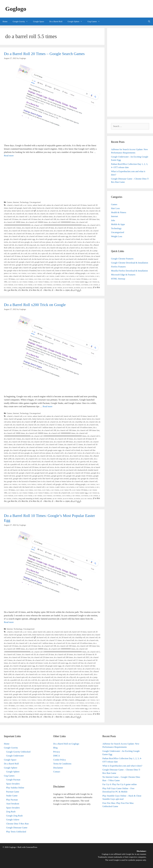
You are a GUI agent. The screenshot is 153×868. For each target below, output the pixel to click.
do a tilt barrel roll (56, 253)
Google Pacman (13, 780)
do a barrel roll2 (87, 248)
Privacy (57, 752)
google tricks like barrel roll (43, 268)
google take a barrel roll (22, 268)
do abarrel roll (69, 253)
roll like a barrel (68, 273)
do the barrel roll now (40, 259)
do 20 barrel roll (65, 211)
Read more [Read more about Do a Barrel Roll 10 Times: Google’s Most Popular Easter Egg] (9, 622)
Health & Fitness (119, 212)
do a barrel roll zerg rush (56, 248)
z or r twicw (18, 285)
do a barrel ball (69, 214)
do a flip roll (71, 251)
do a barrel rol (80, 214)
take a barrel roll (15, 276)
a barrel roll (18, 205)
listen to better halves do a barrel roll (69, 271)
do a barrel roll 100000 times (37, 222)
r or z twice (31, 273)
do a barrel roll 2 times (13, 228)
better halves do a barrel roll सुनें (24, 211)
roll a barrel (47, 273)
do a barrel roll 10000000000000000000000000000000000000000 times (59, 225)
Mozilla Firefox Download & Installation (129, 271)
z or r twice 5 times (41, 282)
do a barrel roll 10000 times (14, 222)
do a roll (24, 253)
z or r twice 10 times (80, 279)
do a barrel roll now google (19, 242)
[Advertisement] (52, 179)
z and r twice (60, 276)
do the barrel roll (25, 259)
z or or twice (90, 276)
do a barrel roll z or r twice (36, 248)
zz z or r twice (87, 288)
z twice (15, 288)
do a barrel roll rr (89, 242)
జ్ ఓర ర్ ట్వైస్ (76, 290)
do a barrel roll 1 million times (41, 217)
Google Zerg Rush (14, 816)
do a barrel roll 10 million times (80, 217)
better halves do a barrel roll (43, 208)
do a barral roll (31, 214)
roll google (57, 273)
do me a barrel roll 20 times (80, 256)
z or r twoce (47, 285)
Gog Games (95, 21)
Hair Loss (115, 208)
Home (5, 21)
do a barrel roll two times (79, 245)
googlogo (73, 268)
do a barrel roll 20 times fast (20, 231)
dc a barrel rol (53, 211)
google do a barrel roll (57, 262)
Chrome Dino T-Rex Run (17, 824)
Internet (16, 202)
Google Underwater (15, 756)
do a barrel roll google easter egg (23, 239)
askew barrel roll (39, 205)
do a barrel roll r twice (73, 242)
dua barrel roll (13, 262)
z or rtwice (57, 285)
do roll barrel (12, 259)
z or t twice (76, 285)
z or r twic (46, 279)
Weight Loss (117, 236)
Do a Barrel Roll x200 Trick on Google (35, 305)
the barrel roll (28, 276)
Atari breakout (13, 804)
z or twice (85, 285)
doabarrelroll (82, 259)
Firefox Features (118, 267)
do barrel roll (93, 253)
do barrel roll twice (47, 256)
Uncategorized (35, 202)
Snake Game (12, 796)
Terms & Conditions (62, 764)
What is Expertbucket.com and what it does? (122, 766)
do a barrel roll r (58, 242)
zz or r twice (57, 288)
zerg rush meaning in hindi (29, 288)
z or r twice (55, 279)
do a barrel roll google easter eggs (49, 239)
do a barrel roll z (19, 248)
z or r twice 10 (66, 279)
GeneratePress (32, 847)
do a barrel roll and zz (17, 236)
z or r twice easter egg (79, 282)
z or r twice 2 (13, 282)
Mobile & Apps (118, 224)
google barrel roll (41, 262)
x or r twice (50, 276)
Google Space (39, 21)
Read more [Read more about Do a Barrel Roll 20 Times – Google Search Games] (9, 156)
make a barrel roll (91, 271)
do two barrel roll (56, 259)
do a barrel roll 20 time (45, 228)
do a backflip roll (79, 211)
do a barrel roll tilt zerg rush (26, 245)
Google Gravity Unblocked (18, 752)
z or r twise (28, 285)
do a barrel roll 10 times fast (30, 219)
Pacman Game (13, 792)
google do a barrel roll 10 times (78, 262)
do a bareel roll (92, 211)
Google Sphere (76, 21)
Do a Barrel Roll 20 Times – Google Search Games (44, 54)
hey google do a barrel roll (88, 268)
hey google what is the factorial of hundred (20, 271)
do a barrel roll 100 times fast (88, 219)
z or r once (20, 279)
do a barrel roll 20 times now (42, 231)
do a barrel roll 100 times (67, 219)
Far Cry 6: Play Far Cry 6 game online (120, 784)
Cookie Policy (60, 760)
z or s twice (66, 285)
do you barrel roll (70, 259)
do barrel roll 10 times (12, 256)
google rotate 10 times (84, 265)
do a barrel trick (35, 251)
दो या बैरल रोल (34, 290)
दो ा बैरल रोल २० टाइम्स (61, 290)
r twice (39, 273)
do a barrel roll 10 (61, 217)
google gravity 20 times (41, 265)
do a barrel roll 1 (22, 217)
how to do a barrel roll (46, 271)
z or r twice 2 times (26, 282)
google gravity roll (58, 265)
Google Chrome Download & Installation (130, 263)
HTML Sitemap (118, 279)
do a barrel (41, 214)
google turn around (61, 268)
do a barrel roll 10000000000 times (62, 222)
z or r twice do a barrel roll (60, 282)
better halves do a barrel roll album (68, 208)
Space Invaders (13, 784)
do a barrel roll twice (61, 245)
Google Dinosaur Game (17, 828)
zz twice (77, 288)
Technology (24, 202)
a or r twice (27, 205)
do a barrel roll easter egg (59, 236)
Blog (55, 748)
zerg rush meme (46, 288)
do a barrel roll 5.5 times (74, 234)
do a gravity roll (83, 251)
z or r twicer (9, 285)
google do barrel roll (24, 265)
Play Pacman (12, 800)
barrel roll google (16, 208)
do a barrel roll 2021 (82, 231)
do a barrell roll (47, 251)
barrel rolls (27, 208)
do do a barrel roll (62, 256)
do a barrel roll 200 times (64, 231)
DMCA (57, 756)
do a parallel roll (14, 253)
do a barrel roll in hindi (71, 239)
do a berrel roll (60, 251)
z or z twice (94, 285)
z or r (97, 276)
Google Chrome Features (122, 259)
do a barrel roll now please (41, 242)
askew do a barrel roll (55, 205)
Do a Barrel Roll (56, 21)
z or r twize (38, 285)
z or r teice (29, 279)
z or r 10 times (9, 279)
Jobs (113, 220)
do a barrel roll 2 (94, 225)
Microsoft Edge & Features (123, 275)
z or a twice (70, 276)
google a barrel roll (26, 262)
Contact (57, 772)
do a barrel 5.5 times (54, 214)
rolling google (80, 273)
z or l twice (80, 276)
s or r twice (91, 273)
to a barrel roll (39, 276)
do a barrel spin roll (20, 251)
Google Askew (13, 820)
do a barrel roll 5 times (55, 234)
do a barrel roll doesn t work (37, 236)
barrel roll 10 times (79, 205)
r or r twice (22, 273)
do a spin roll (43, 253)
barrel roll (67, 205)
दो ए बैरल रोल (23, 290)
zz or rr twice (68, 288)
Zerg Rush (11, 812)
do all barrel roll (81, 253)
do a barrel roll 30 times (23, 234)
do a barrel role (92, 214)
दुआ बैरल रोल (12, 290)
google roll (70, 265)
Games (9, 202)
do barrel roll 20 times (30, 256)
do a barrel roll (10, 217)
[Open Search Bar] (149, 21)
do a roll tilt (33, 253)
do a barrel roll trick (45, 245)
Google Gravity (22, 21)
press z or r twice (10, 273)
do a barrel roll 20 (29, 228)
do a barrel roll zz (73, 248)
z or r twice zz (94, 282)
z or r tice (37, 279)
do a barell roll (19, 214)
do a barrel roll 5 (39, 234)
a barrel (10, 205)
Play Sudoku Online (15, 788)
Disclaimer (58, 768)
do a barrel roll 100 (49, 219)
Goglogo (16, 9)
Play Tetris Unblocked (16, 832)
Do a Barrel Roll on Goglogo (66, 744)
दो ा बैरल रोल (45, 290)
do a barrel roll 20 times (64, 228)
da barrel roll (42, 211)
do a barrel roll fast (76, 236)
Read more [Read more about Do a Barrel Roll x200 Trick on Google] (48, 406)
